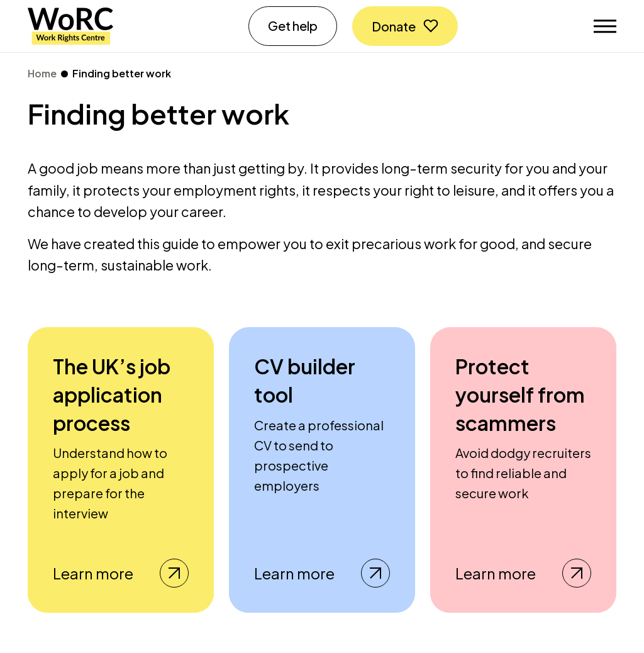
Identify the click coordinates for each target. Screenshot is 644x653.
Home (42, 73)
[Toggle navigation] (605, 26)
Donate (394, 26)
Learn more (121, 573)
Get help (293, 25)
